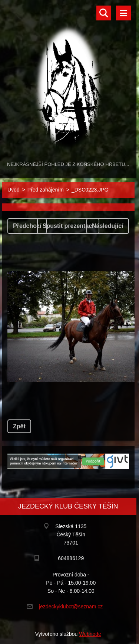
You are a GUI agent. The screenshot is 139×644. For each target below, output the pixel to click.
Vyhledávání (104, 13)
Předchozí (27, 226)
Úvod (14, 190)
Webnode (90, 634)
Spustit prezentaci (68, 226)
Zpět (19, 426)
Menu (123, 13)
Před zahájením (46, 190)
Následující (107, 226)
